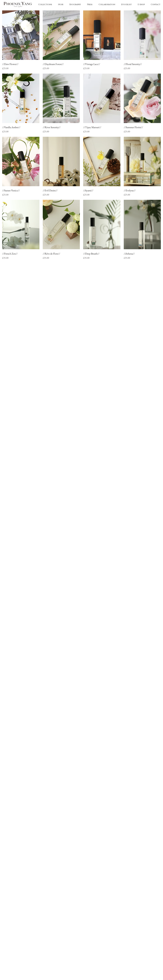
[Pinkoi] (68, 285)
